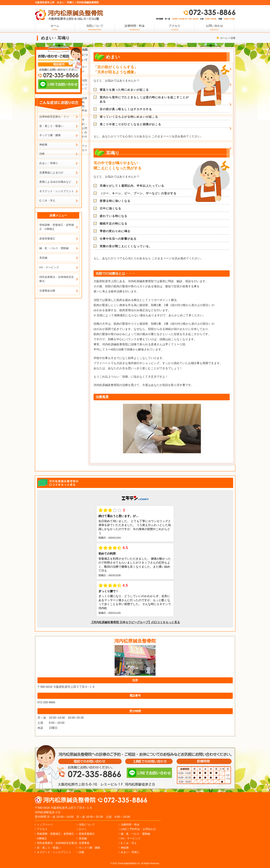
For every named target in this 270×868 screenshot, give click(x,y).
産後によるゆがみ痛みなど (55, 182)
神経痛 (125, 848)
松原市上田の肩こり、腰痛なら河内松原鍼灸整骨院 (66, 800)
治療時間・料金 (130, 825)
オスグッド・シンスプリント (57, 191)
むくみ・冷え (47, 200)
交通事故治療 (47, 291)
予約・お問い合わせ (85, 128)
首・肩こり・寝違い (49, 848)
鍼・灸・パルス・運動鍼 (54, 248)
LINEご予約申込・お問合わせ (138, 829)
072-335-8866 (209, 12)
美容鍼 (43, 258)
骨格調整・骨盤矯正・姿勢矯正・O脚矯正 (57, 227)
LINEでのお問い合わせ (149, 773)
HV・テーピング (49, 267)
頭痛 (233, 38)
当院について (95, 27)
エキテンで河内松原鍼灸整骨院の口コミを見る (59, 483)
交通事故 (84, 843)
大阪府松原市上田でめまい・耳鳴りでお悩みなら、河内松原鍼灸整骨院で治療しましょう (69, 15)
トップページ (45, 825)
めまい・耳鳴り (49, 163)
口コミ (83, 829)
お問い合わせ (215, 27)
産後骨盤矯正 (47, 239)
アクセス (175, 27)
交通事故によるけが (51, 173)
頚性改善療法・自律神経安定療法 (57, 279)
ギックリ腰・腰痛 (89, 848)
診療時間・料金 (135, 27)
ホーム (224, 38)
